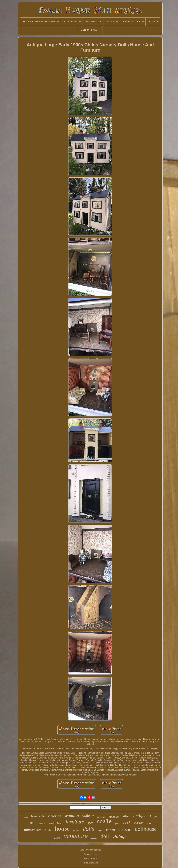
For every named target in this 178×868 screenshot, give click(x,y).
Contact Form (90, 854)
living (26, 817)
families (42, 824)
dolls (88, 829)
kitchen (94, 838)
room (110, 830)
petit (117, 823)
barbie (76, 831)
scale (104, 822)
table (48, 830)
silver (126, 816)
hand (60, 823)
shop (32, 823)
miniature (76, 836)
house (62, 829)
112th (57, 838)
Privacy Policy (90, 858)
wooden (72, 816)
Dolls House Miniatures (90, 850)
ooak (127, 823)
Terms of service (90, 863)
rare (149, 823)
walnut (88, 816)
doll (105, 836)
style (90, 823)
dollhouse (146, 829)
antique (140, 816)
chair (100, 831)
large (153, 816)
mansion (114, 817)
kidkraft (139, 823)
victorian (55, 816)
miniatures (33, 830)
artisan (125, 829)
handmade (38, 816)
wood (51, 823)
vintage (120, 837)
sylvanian (101, 817)
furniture (75, 822)
